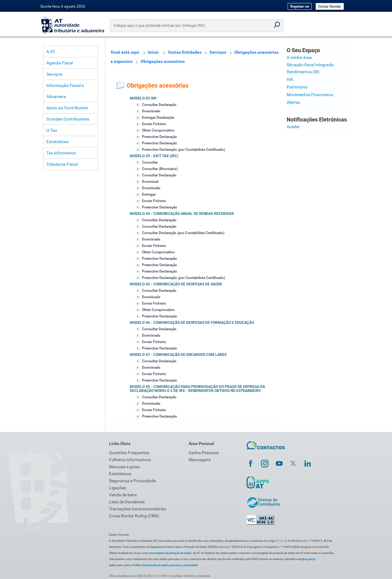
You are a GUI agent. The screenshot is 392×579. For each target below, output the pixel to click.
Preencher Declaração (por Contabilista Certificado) (183, 150)
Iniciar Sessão (330, 6)
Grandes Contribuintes (68, 119)
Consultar (150, 162)
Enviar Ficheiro (154, 124)
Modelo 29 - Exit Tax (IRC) (154, 156)
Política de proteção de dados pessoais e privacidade (165, 565)
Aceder (293, 127)
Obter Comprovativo (158, 130)
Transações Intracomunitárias (138, 509)
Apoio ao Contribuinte (67, 108)
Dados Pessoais (204, 453)
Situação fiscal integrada (310, 65)
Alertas (293, 102)
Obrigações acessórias (163, 61)
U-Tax (52, 130)
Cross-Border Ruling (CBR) (134, 516)
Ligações (118, 488)
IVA (290, 79)
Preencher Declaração (160, 137)
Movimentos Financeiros (310, 95)
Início (153, 52)
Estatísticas (58, 142)
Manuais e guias (124, 467)
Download (150, 182)
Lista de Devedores (127, 502)
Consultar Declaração (159, 105)
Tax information (61, 153)
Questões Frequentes (129, 453)
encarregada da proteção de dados (170, 553)
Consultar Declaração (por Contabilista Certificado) (183, 233)
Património (297, 87)
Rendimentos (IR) (303, 72)
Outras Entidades (185, 52)
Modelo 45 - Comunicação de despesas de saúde (176, 284)
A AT (51, 52)
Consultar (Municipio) (160, 169)
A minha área (299, 57)
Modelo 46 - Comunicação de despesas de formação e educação (192, 323)
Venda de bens (123, 495)
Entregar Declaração (158, 118)
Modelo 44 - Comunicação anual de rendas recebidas (182, 214)
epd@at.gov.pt (307, 559)
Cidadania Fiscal (62, 164)
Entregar (149, 194)
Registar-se (300, 6)
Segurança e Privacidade (132, 481)
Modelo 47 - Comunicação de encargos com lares (178, 355)
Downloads (151, 111)
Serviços (54, 74)
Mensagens (200, 460)
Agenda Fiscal (60, 63)
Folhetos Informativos (130, 460)
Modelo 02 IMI (143, 98)
